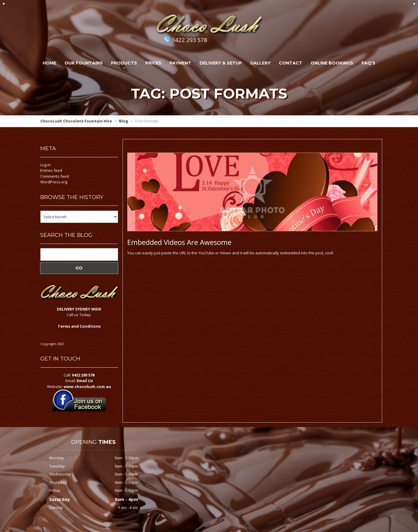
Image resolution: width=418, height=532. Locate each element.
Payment (180, 63)
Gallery (260, 63)
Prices (153, 63)
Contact (291, 63)
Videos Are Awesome (179, 242)
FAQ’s (368, 63)
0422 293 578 (189, 40)
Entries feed (51, 170)
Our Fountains (84, 63)
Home (49, 63)
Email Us (85, 381)
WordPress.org (54, 182)
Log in (45, 165)
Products (124, 63)
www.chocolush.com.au (87, 387)
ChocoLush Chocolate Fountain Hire (76, 121)
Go (79, 268)
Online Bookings (332, 63)
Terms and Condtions (79, 326)
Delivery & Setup (221, 63)
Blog (124, 121)
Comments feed (55, 176)
